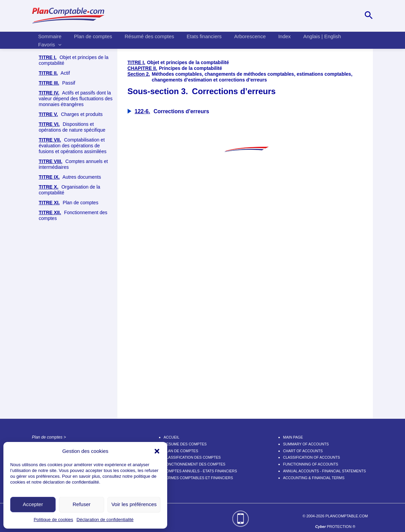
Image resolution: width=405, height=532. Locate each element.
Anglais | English (307, 39)
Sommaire (49, 39)
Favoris (348, 40)
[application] (356, 40)
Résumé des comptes (144, 39)
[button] (157, 451)
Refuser (82, 504)
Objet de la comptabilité (71, 76)
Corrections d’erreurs (73, 210)
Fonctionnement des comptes (73, 366)
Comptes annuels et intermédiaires (74, 315)
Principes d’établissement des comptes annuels (78, 110)
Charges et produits (71, 265)
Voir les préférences (134, 504)
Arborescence (240, 39)
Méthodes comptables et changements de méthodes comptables (81, 173)
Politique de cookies (54, 520)
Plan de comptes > (49, 437)
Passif (57, 233)
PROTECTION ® (335, 527)
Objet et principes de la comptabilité (74, 60)
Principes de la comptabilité (76, 91)
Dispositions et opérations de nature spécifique (72, 277)
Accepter (33, 504)
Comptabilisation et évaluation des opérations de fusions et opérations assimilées (73, 296)
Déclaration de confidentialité (105, 520)
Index (272, 39)
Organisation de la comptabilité (70, 340)
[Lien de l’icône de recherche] (369, 16)
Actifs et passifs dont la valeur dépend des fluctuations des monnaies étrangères (76, 249)
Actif (54, 224)
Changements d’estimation (79, 195)
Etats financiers (196, 39)
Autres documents (70, 328)
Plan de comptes (90, 39)
